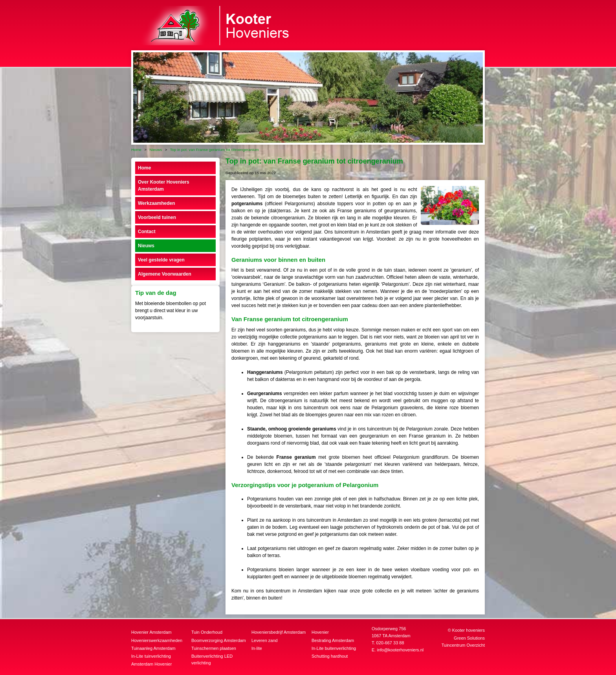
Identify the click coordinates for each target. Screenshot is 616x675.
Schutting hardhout (330, 656)
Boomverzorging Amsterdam (219, 640)
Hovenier (320, 632)
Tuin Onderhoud (207, 632)
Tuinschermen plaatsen (214, 648)
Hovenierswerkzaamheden (157, 640)
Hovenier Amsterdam (151, 632)
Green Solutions (469, 638)
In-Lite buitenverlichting (334, 648)
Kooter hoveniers (468, 630)
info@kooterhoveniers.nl (400, 650)
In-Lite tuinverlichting (151, 656)
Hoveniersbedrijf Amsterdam (279, 632)
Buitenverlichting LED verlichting (212, 659)
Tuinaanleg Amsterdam (153, 648)
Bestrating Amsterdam (333, 640)
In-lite (257, 648)
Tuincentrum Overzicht (463, 645)
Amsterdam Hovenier (151, 664)
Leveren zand (265, 640)
